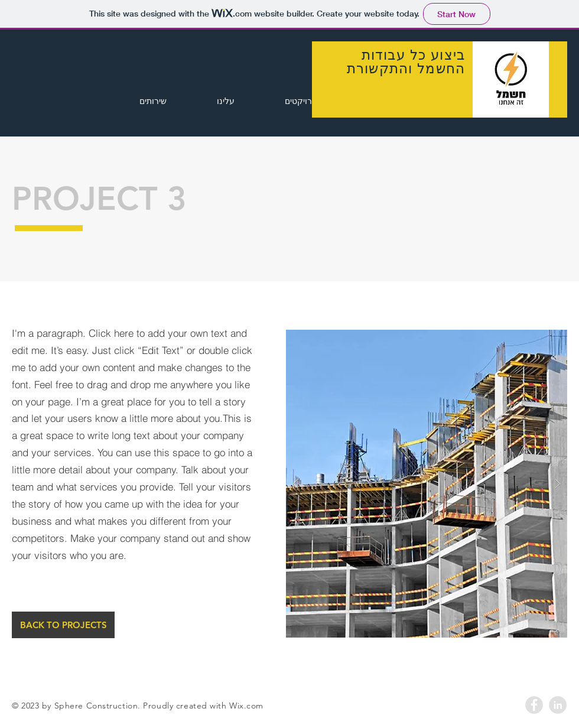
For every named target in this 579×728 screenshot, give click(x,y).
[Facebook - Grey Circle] (534, 705)
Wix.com (246, 706)
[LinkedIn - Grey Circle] (558, 705)
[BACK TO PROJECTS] (63, 625)
